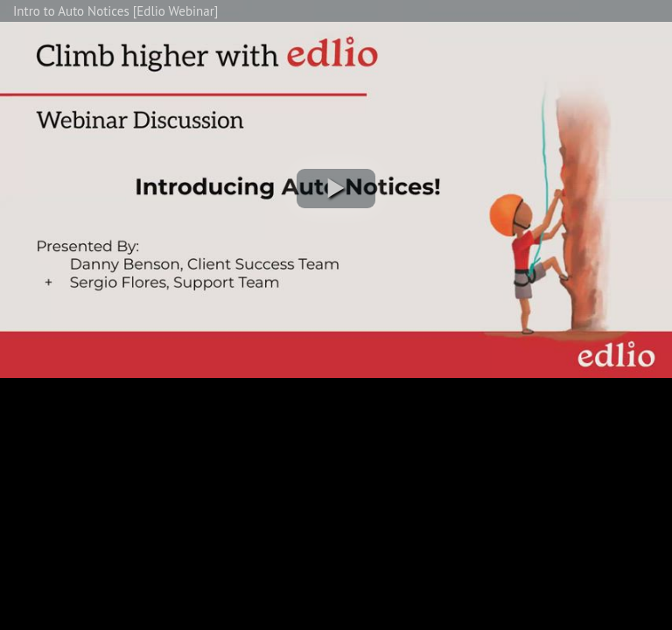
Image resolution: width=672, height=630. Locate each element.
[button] (336, 189)
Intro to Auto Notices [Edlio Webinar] (115, 11)
